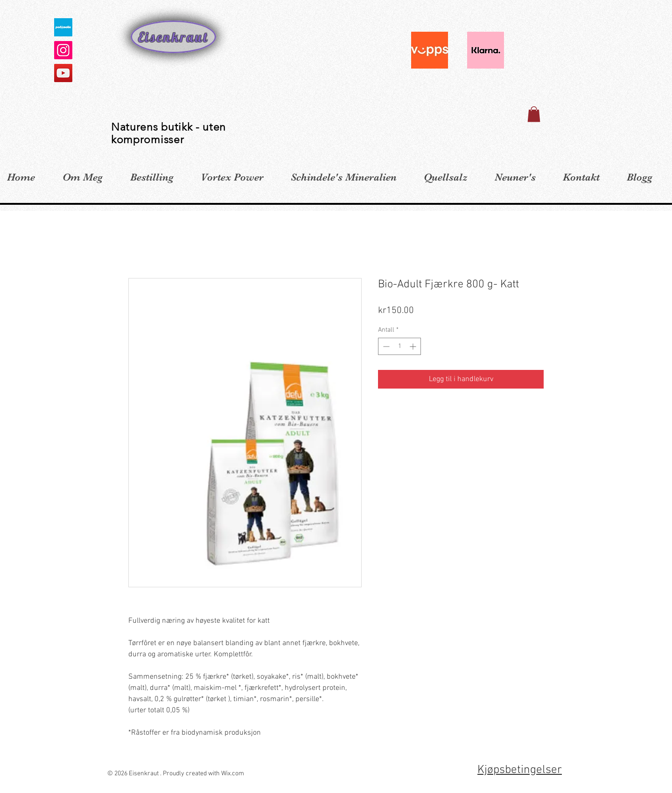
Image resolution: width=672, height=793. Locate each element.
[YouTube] (63, 73)
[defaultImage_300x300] (63, 27)
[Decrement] (385, 346)
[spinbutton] (399, 346)
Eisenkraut (173, 37)
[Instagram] (63, 50)
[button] (534, 114)
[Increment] (414, 346)
